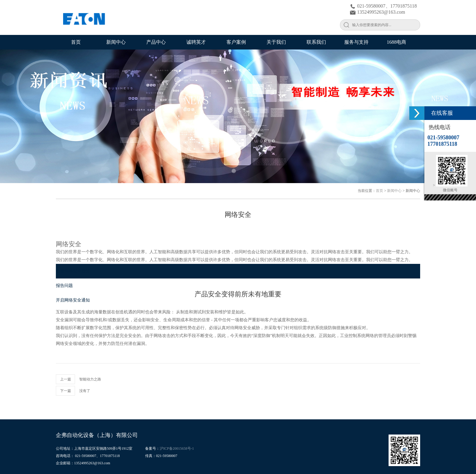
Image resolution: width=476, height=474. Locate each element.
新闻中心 (116, 42)
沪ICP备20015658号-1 (177, 448)
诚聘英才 (196, 42)
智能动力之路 (90, 379)
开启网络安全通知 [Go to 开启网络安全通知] (73, 300)
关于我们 (276, 42)
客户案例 (236, 42)
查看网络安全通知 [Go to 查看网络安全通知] (73, 271)
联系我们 (316, 42)
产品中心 (156, 42)
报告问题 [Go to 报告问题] (64, 286)
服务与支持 (356, 42)
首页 (76, 42)
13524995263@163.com (377, 12)
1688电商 (396, 42)
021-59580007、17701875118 (383, 6)
